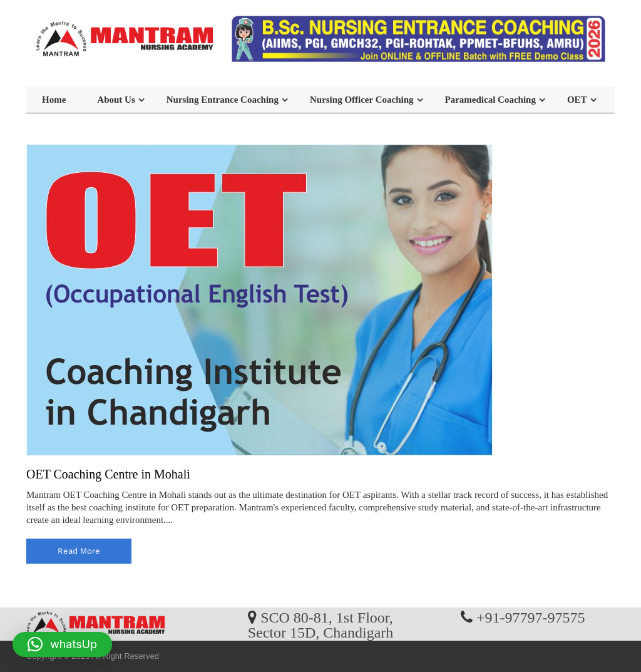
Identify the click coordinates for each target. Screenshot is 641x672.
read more (79, 551)
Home (54, 100)
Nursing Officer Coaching (362, 100)
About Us (116, 100)
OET (577, 100)
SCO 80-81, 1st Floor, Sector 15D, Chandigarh (321, 624)
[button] (62, 644)
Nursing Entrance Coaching (223, 100)
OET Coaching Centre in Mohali (108, 474)
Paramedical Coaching (490, 100)
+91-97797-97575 (531, 617)
